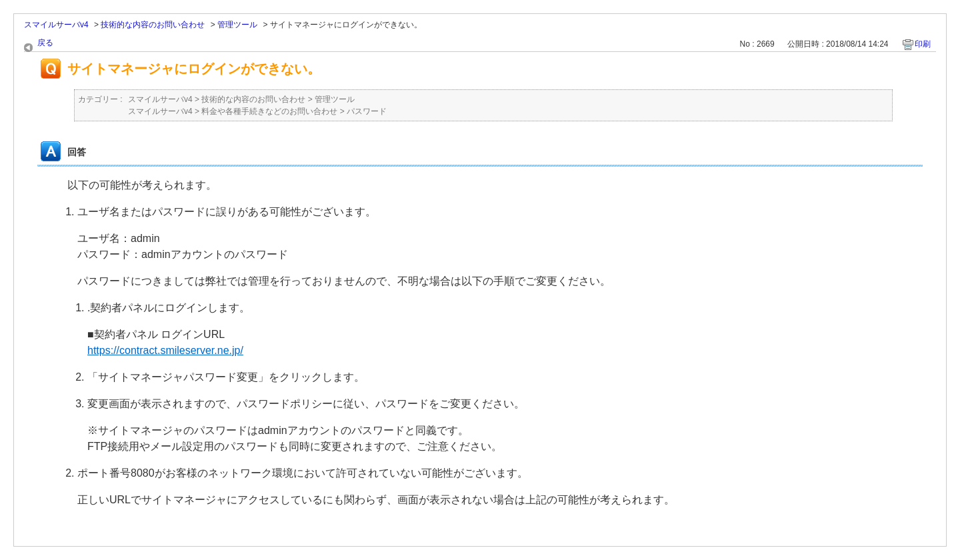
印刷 (923, 44)
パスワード (367, 111)
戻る (45, 43)
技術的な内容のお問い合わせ (153, 25)
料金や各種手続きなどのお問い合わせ (269, 111)
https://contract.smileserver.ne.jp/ (165, 350)
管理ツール (237, 25)
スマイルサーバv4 (56, 25)
